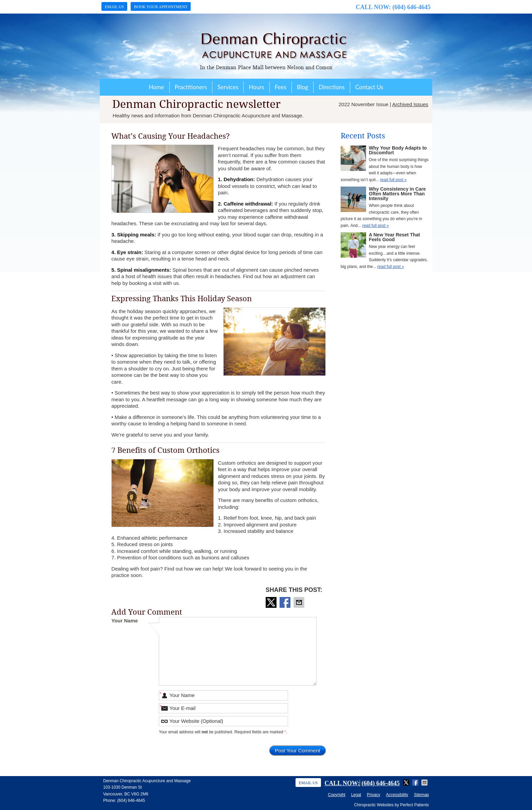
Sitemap (421, 795)
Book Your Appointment (161, 7)
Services (228, 87)
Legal (356, 795)
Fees (281, 87)
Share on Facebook (286, 602)
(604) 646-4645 (412, 7)
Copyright (337, 795)
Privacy (373, 795)
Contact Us (369, 87)
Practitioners (191, 87)
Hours (256, 87)
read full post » (393, 180)
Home (156, 87)
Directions (332, 87)
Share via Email (300, 602)
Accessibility (397, 795)
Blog (302, 87)
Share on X (272, 602)
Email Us (114, 7)
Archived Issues (410, 104)
